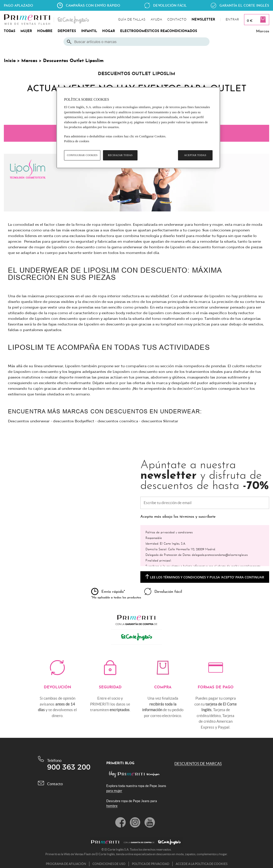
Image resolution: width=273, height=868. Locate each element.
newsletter (203, 20)
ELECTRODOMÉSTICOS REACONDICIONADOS (159, 31)
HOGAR (109, 31)
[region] (138, 128)
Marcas (263, 31)
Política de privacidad (151, 864)
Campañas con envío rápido (93, 6)
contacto (177, 20)
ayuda (156, 20)
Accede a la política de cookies (202, 864)
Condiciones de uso (109, 864)
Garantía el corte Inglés (244, 6)
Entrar (232, 20)
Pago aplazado (18, 6)
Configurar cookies (82, 155)
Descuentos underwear (29, 421)
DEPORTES (67, 31)
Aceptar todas (195, 155)
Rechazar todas (120, 155)
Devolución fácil (170, 6)
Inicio (10, 61)
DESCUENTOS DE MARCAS (198, 764)
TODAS (10, 31)
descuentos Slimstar (160, 421)
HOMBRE (45, 31)
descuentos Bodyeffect (74, 421)
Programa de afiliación (66, 864)
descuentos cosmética (118, 421)
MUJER (26, 31)
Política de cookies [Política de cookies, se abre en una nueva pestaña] (77, 141)
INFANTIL (89, 31)
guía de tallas (132, 20)
